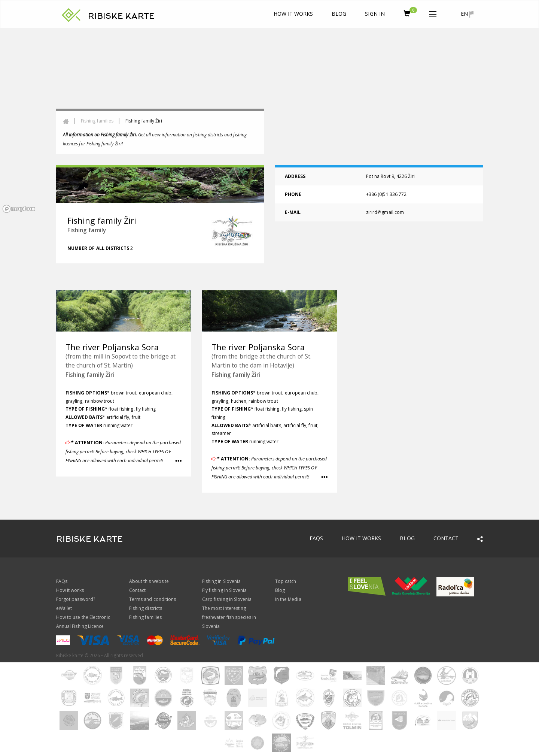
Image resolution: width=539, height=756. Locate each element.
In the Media (288, 599)
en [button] (467, 14)
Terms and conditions (153, 599)
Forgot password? (76, 599)
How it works (293, 14)
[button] (433, 13)
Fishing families (97, 121)
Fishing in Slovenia (221, 581)
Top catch (286, 581)
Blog (339, 14)
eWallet (64, 608)
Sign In (375, 14)
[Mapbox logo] (19, 209)
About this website (149, 581)
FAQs (316, 538)
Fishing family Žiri (90, 375)
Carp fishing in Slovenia (227, 599)
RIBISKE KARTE (121, 16)
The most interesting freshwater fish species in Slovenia (229, 617)
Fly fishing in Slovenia (224, 590)
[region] (269, 122)
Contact (446, 538)
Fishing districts (146, 608)
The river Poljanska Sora (112, 347)
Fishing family (87, 230)
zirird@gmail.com (385, 212)
